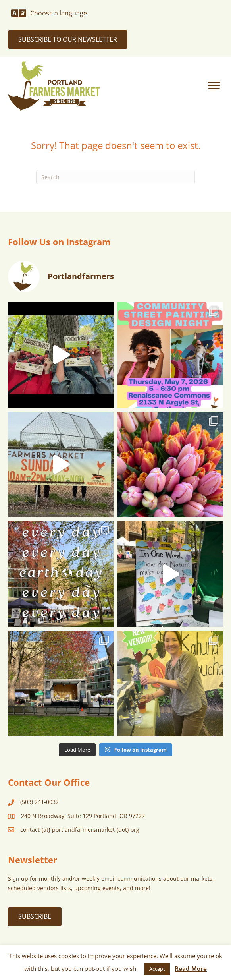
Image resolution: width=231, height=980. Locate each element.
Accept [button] (157, 969)
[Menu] (214, 86)
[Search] (115, 177)
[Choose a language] (49, 13)
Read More (191, 968)
